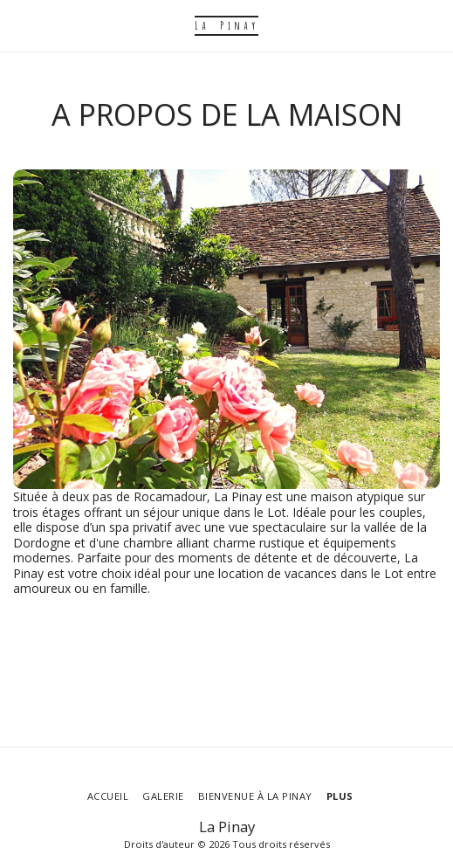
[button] (19, 25)
